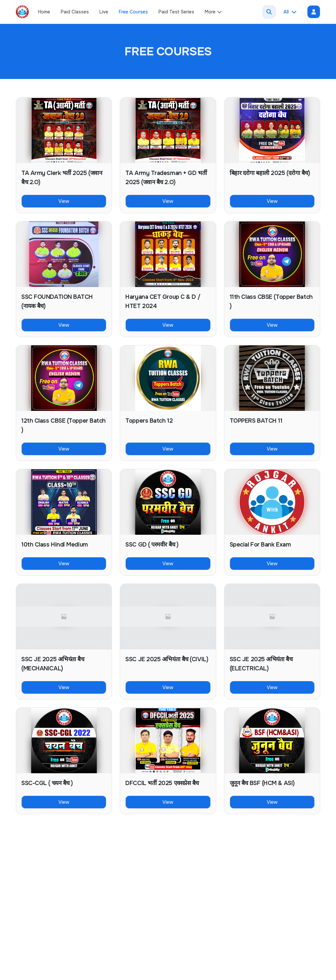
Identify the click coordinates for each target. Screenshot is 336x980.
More (213, 12)
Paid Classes (75, 12)
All (290, 12)
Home (44, 12)
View (64, 201)
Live (104, 12)
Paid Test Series (176, 12)
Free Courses (133, 12)
